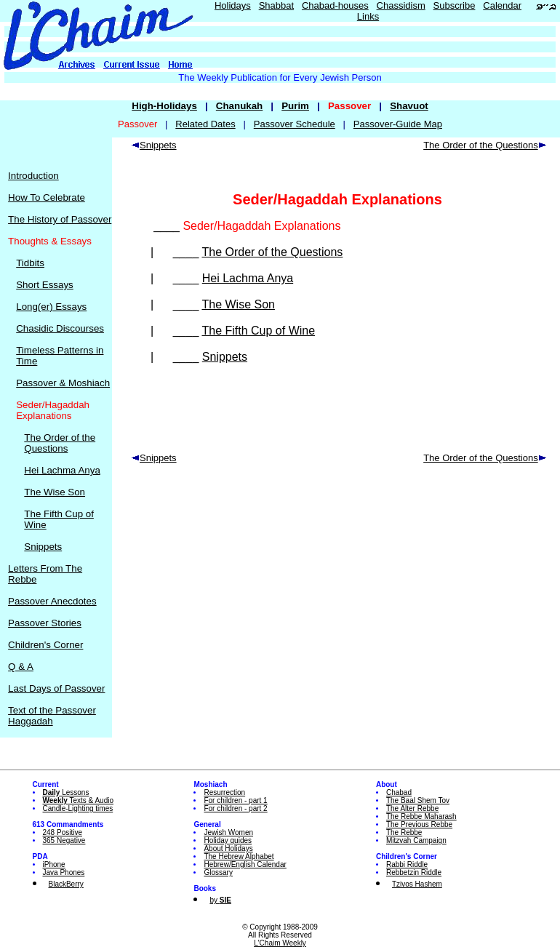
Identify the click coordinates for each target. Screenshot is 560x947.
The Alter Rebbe (412, 808)
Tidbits (30, 263)
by (220, 900)
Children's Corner (45, 645)
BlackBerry (66, 884)
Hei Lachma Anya (62, 470)
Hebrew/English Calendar (245, 864)
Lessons (66, 792)
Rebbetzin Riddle (414, 872)
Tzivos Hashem (417, 884)
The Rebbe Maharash (421, 816)
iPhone (54, 864)
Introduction (33, 176)
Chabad (399, 792)
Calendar (502, 5)
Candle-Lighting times (78, 808)
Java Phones (64, 872)
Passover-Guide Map (398, 124)
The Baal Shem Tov (418, 800)
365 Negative (64, 840)
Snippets (43, 547)
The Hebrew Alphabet (239, 856)
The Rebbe (404, 832)
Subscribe (455, 5)
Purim (295, 106)
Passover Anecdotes (52, 601)
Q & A (21, 667)
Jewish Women (228, 832)
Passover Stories (45, 623)
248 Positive (63, 832)
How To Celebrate (47, 197)
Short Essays (45, 285)
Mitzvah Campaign (416, 840)
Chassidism (401, 5)
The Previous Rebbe (419, 824)
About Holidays (228, 848)
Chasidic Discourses (60, 328)
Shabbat (276, 5)
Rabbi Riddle (407, 864)
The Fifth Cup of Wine (258, 331)
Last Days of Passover (56, 688)
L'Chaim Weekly (280, 943)
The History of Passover (60, 219)
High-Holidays (164, 106)
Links (368, 16)
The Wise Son (55, 492)
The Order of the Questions (60, 443)
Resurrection (224, 792)
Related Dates (205, 124)
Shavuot (409, 106)
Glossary (218, 872)
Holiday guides (228, 840)
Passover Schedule (295, 124)
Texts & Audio (79, 800)
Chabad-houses (335, 5)
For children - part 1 (235, 800)
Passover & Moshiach (63, 383)
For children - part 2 (235, 808)
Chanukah (239, 106)
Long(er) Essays (51, 307)
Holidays (233, 5)
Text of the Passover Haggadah (52, 716)
